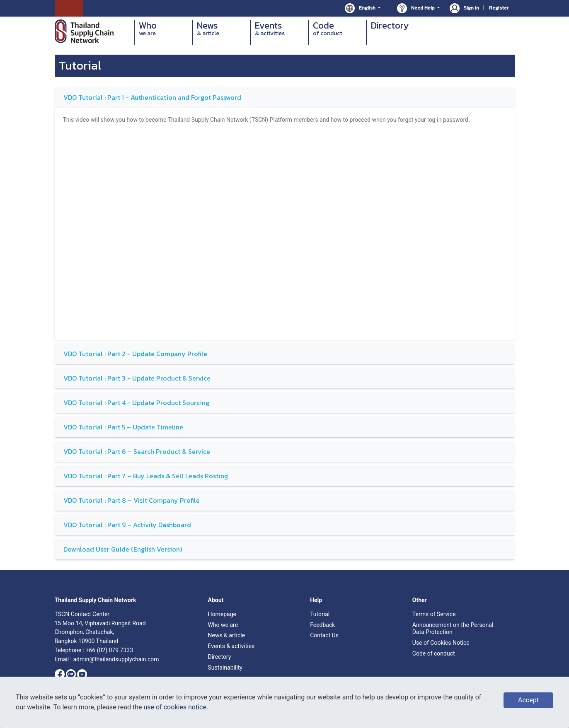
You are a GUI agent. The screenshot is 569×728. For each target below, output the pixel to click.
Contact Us (324, 635)
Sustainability (225, 668)
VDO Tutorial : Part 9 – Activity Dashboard (127, 525)
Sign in (465, 8)
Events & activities (231, 646)
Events (279, 29)
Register (499, 8)
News (221, 29)
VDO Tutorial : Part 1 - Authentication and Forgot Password (152, 97)
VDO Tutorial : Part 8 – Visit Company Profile (132, 500)
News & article (226, 635)
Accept (528, 700)
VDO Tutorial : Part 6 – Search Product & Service (137, 451)
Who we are (223, 625)
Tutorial (320, 614)
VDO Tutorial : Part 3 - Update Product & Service (137, 378)
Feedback (322, 625)
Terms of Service (434, 614)
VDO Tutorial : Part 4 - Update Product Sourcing (136, 403)
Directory (390, 26)
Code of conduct (434, 653)
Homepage (222, 614)
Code (337, 29)
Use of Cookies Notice (441, 643)
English (361, 8)
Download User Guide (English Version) (123, 549)
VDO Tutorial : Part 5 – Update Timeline (123, 427)
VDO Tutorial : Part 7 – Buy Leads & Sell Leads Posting (146, 476)
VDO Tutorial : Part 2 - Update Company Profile (135, 354)
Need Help (416, 8)
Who (163, 29)
